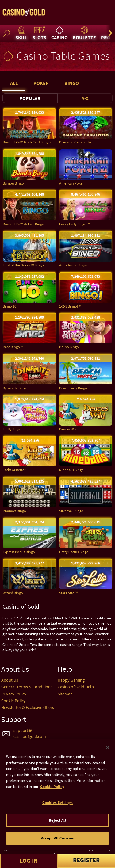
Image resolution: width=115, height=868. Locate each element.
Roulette (84, 33)
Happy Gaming (71, 680)
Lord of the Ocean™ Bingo (23, 265)
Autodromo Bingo (73, 265)
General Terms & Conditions (27, 687)
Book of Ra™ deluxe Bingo (23, 224)
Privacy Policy (14, 694)
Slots (39, 33)
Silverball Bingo (71, 511)
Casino (59, 33)
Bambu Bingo (13, 183)
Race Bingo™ (13, 347)
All (14, 83)
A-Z (85, 98)
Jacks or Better (14, 470)
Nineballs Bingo (71, 470)
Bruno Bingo (69, 347)
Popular (30, 98)
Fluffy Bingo (12, 429)
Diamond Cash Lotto (75, 142)
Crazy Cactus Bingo (74, 552)
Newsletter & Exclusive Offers (28, 707)
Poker (41, 83)
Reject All (57, 837)
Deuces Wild (68, 429)
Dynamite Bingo (15, 388)
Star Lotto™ (69, 593)
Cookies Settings (57, 819)
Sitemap (65, 694)
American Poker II (73, 183)
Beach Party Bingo (73, 388)
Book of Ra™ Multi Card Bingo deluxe (29, 142)
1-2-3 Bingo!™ (70, 306)
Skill (21, 33)
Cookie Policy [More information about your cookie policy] (52, 803)
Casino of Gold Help (76, 687)
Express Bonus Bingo (19, 552)
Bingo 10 (10, 306)
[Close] (108, 764)
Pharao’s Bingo (14, 511)
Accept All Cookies (57, 854)
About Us (10, 680)
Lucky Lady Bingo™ (75, 224)
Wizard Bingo (13, 593)
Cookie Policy (13, 701)
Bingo (72, 83)
